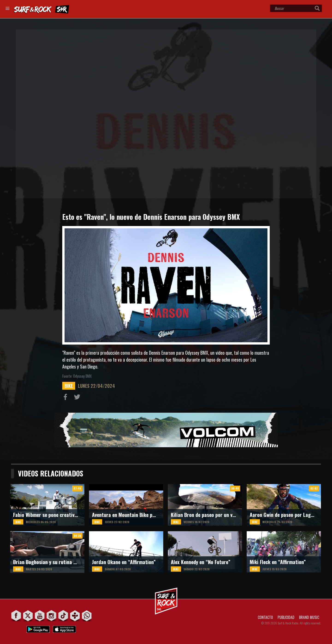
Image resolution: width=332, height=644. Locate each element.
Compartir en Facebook (66, 398)
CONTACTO (265, 617)
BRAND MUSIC (309, 617)
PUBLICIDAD (286, 617)
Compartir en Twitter (78, 398)
